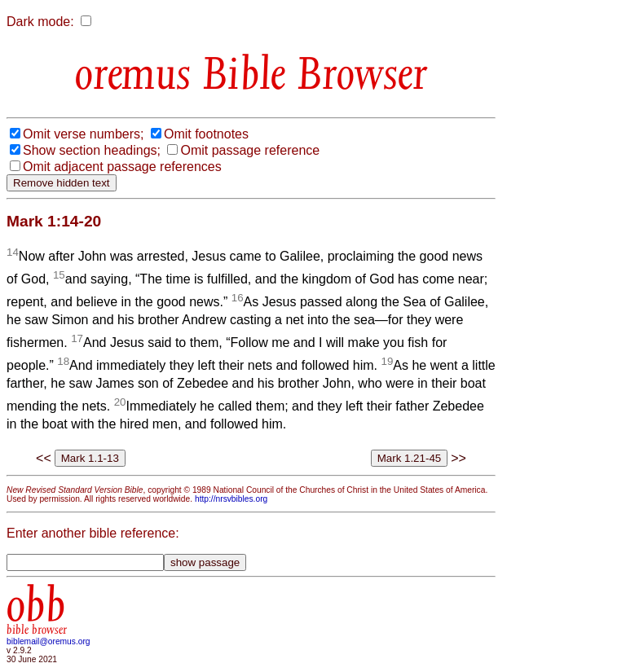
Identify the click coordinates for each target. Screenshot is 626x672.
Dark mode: (40, 22)
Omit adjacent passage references (122, 167)
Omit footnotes (206, 134)
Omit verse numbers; (83, 134)
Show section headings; (92, 150)
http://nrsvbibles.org (231, 499)
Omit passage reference (250, 150)
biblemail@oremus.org (48, 641)
